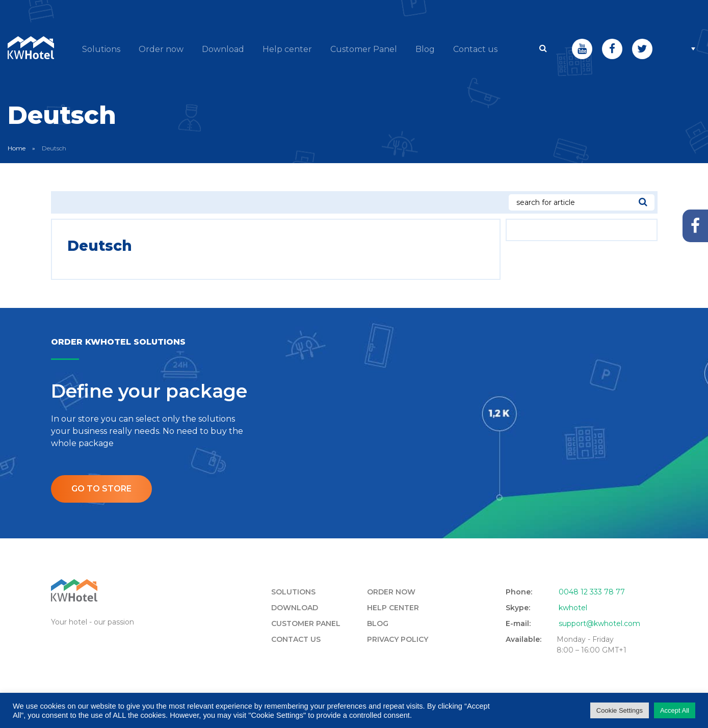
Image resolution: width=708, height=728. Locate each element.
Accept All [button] (675, 710)
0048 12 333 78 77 (592, 592)
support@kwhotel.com (599, 623)
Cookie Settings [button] (620, 710)
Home (17, 148)
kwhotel (573, 608)
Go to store (101, 489)
